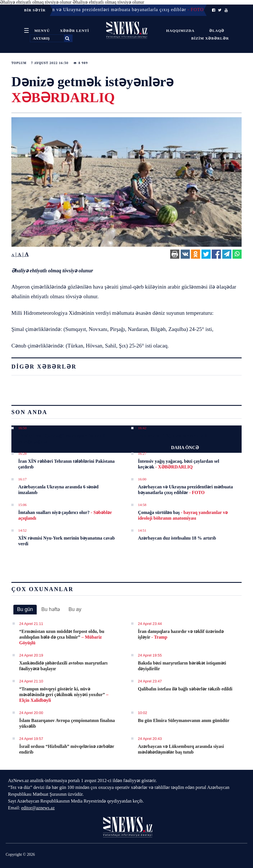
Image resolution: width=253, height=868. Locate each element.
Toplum (19, 63)
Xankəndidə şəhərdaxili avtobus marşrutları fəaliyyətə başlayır (63, 666)
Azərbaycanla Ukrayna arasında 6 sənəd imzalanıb (58, 490)
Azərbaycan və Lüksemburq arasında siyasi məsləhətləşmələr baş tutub (181, 749)
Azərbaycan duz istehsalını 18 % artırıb (177, 538)
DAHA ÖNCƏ (185, 448)
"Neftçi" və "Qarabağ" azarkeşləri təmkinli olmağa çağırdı (62, 438)
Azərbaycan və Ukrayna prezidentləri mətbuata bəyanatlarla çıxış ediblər (185, 490)
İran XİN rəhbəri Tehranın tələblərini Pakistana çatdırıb (66, 464)
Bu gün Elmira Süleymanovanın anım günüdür (184, 720)
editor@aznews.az (38, 808)
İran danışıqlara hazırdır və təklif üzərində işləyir (181, 634)
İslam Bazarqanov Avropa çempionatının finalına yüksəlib (67, 723)
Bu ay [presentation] (75, 609)
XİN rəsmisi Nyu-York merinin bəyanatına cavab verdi (66, 541)
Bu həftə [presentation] (51, 609)
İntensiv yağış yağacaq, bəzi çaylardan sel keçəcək (179, 464)
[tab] (25, 610)
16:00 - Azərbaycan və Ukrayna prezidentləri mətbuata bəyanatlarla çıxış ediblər (112, 10)
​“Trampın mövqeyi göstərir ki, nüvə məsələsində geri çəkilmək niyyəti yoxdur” (64, 695)
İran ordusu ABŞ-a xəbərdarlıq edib (174, 436)
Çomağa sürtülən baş (183, 515)
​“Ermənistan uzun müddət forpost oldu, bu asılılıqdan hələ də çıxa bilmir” (62, 637)
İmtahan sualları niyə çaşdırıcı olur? (65, 515)
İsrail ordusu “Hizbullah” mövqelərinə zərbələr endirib (67, 749)
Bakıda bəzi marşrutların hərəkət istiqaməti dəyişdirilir (182, 666)
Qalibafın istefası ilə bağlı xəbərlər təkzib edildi (185, 689)
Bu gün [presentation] (25, 609)
